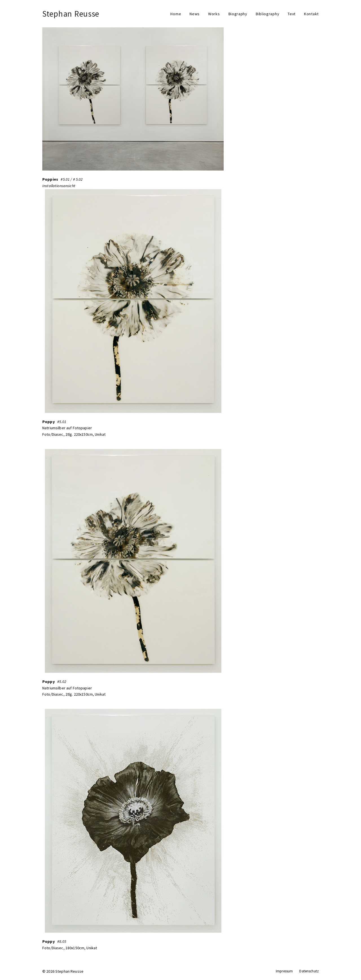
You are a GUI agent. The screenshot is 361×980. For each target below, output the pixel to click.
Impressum (284, 971)
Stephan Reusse (71, 14)
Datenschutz (309, 971)
